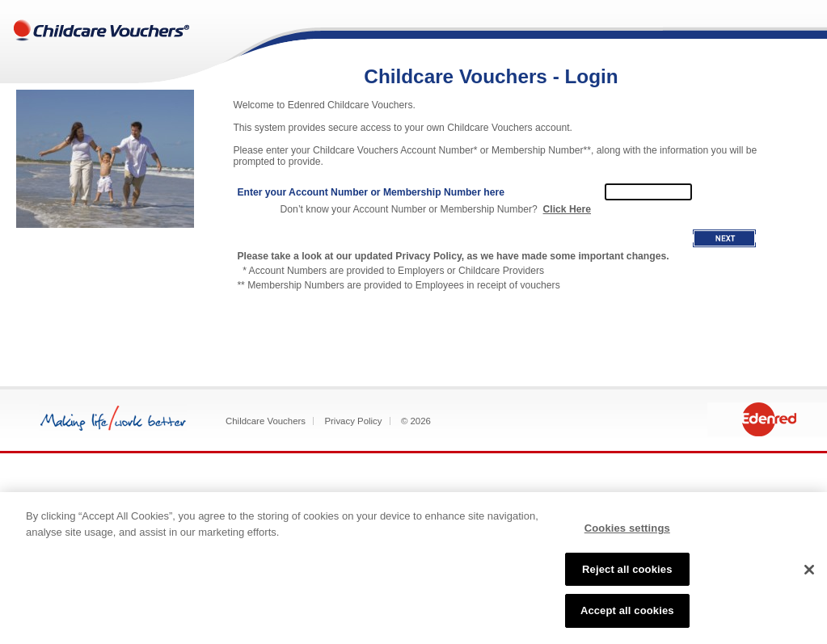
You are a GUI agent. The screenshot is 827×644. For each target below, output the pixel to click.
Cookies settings (627, 528)
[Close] (809, 570)
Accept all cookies (627, 610)
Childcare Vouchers (266, 421)
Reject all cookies (627, 569)
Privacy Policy (353, 421)
